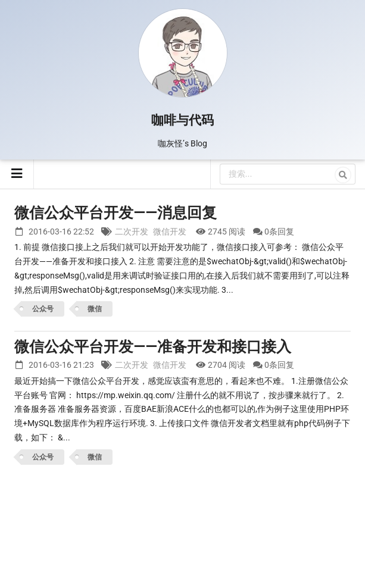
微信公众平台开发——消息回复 (116, 213)
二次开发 (132, 232)
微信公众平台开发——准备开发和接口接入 (153, 347)
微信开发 (170, 232)
